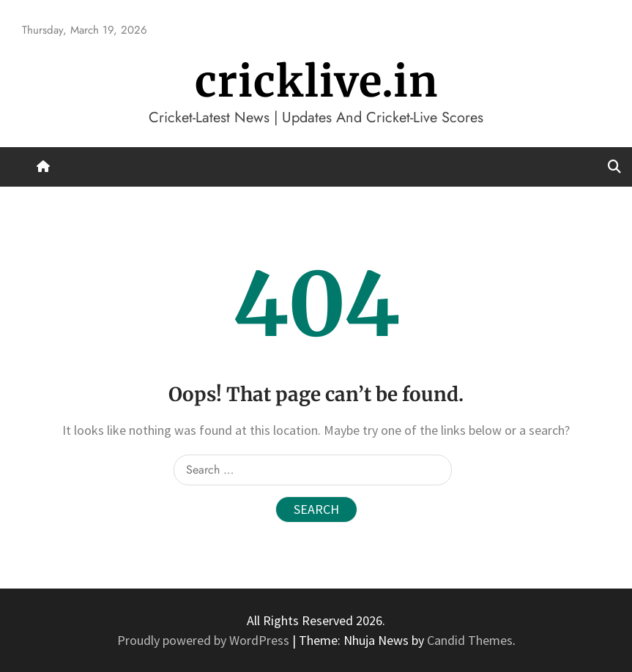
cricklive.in (316, 82)
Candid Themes (470, 640)
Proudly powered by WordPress (205, 640)
